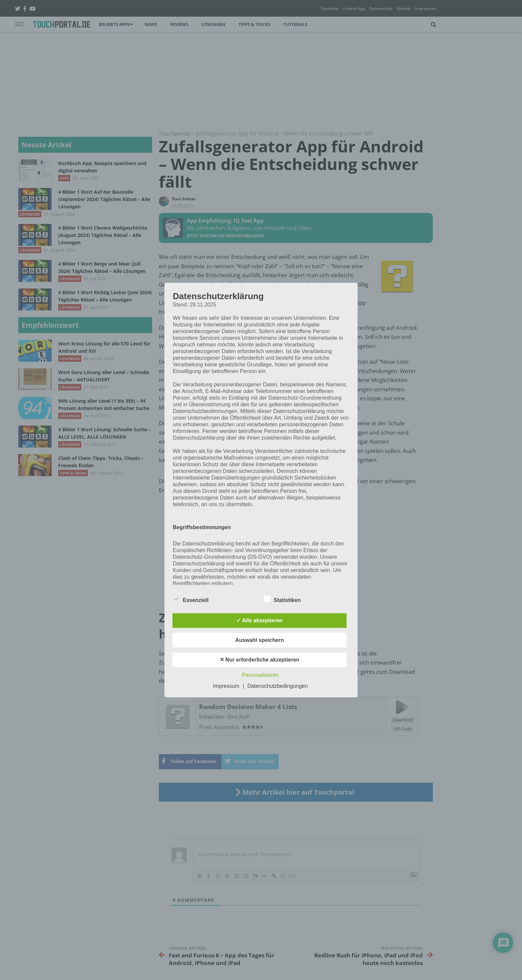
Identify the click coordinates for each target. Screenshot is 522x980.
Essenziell (191, 599)
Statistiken (282, 599)
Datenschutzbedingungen (277, 686)
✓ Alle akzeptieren (260, 620)
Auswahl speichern (260, 640)
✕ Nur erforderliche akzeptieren (260, 660)
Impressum (226, 686)
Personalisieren (260, 675)
